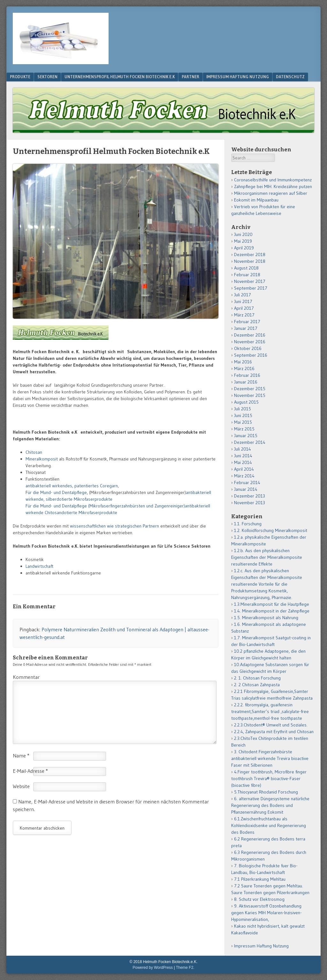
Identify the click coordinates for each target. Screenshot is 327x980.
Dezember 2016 (250, 335)
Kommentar (26, 677)
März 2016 (244, 368)
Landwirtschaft (39, 566)
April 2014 (244, 469)
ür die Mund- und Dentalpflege (57, 492)
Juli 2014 (243, 449)
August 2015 (246, 402)
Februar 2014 (247, 482)
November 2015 (250, 395)
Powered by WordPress (153, 968)
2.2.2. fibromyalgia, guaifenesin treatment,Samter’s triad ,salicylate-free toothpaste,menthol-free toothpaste (270, 711)
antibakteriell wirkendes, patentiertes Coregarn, (73, 486)
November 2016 (250, 342)
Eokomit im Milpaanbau (256, 200)
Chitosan (34, 452)
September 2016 (251, 355)
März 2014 (244, 476)
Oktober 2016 (248, 348)
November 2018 (250, 261)
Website (21, 786)
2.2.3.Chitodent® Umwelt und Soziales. (271, 725)
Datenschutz (290, 77)
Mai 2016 (243, 362)
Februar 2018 (247, 275)
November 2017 (250, 281)
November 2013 (250, 503)
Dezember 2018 (250, 254)
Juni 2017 (243, 301)
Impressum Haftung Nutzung (238, 77)
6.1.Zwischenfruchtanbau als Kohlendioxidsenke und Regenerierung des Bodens (269, 825)
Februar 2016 (247, 375)
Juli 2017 (243, 295)
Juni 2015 (243, 415)
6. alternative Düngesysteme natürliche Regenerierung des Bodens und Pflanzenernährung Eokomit (270, 805)
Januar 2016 (246, 382)
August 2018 (246, 268)
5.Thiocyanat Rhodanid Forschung (266, 792)
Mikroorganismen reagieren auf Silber (271, 193)
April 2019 (244, 248)
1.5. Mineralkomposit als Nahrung (266, 618)
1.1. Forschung (248, 524)
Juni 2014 (243, 456)
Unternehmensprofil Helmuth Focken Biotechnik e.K (120, 77)
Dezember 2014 (250, 442)
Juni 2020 (243, 234)
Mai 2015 (243, 422)
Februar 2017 (247, 322)
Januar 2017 (246, 328)
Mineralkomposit (42, 459)
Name (21, 756)
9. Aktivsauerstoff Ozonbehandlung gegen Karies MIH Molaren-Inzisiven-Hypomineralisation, (266, 913)
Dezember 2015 (250, 389)
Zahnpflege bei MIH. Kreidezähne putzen (273, 186)
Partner (190, 77)
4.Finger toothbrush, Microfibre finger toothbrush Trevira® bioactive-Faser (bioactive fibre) (269, 779)
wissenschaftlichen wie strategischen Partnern (115, 526)
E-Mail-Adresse (30, 771)
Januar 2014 (246, 489)
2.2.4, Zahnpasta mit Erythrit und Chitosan (274, 732)
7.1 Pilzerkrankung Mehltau (260, 879)
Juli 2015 (243, 409)
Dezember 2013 (250, 496)
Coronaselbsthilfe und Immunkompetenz (273, 180)
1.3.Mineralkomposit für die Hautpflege (272, 604)
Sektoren (47, 77)
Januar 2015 (246, 436)
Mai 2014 (243, 462)
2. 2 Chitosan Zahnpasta (257, 685)
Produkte (20, 77)
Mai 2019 (243, 241)
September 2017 (251, 288)
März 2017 (244, 315)
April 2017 (244, 308)
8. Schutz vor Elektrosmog (259, 899)
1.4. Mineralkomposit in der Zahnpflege (272, 611)
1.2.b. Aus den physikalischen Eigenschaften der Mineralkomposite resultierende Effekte (267, 557)
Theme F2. (185, 968)
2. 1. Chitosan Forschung (257, 678)
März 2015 (244, 429)
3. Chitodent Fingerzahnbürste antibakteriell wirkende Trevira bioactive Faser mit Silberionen (270, 758)
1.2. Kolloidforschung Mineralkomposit (271, 530)
